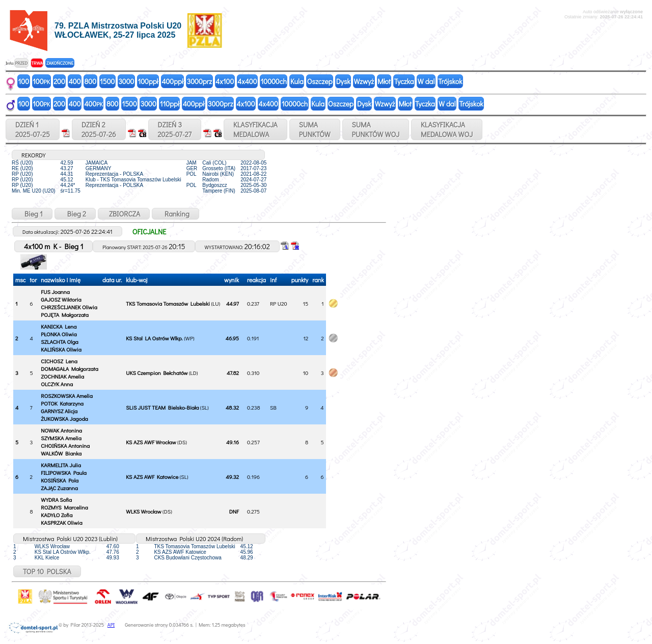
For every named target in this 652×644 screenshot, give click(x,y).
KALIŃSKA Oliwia (61, 349)
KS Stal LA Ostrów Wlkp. (154, 338)
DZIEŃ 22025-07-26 (99, 129)
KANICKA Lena (59, 326)
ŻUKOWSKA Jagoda (64, 419)
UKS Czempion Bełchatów (157, 373)
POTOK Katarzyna (62, 403)
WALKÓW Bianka (61, 453)
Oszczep (320, 81)
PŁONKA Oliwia (59, 334)
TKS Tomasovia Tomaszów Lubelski (168, 303)
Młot (384, 81)
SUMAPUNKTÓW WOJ (376, 129)
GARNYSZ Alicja (59, 411)
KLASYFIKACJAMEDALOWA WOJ (447, 129)
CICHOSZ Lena (59, 361)
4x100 (225, 81)
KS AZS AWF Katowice (152, 477)
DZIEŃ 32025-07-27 (175, 129)
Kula (297, 81)
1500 (107, 81)
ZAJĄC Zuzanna (59, 488)
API (111, 625)
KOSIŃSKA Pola (60, 480)
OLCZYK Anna (57, 384)
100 (24, 81)
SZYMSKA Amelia (61, 438)
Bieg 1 (32, 214)
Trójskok (450, 81)
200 (59, 81)
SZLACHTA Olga (59, 342)
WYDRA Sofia (56, 500)
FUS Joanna (55, 292)
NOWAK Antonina (61, 430)
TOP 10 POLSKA (47, 571)
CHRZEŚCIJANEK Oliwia (69, 307)
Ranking (175, 214)
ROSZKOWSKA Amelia (67, 396)
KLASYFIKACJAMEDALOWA (255, 129)
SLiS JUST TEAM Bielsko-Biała (162, 407)
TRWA (37, 63)
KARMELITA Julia (61, 465)
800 (90, 81)
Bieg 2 (75, 214)
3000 (126, 81)
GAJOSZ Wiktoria (61, 299)
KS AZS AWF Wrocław (151, 442)
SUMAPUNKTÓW (315, 129)
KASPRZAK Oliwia (61, 522)
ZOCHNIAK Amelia (62, 376)
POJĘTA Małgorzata (65, 315)
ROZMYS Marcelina (64, 507)
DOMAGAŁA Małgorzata (70, 369)
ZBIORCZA (124, 214)
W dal (426, 81)
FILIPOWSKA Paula (64, 473)
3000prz (199, 81)
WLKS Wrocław (143, 511)
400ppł (172, 81)
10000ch (274, 81)
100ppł (148, 81)
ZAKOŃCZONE (60, 63)
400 (75, 81)
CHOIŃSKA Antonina (65, 446)
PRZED (21, 63)
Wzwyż (364, 81)
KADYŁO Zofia (57, 515)
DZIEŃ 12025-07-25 (33, 129)
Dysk (343, 81)
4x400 (247, 81)
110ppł (170, 104)
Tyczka (404, 81)
